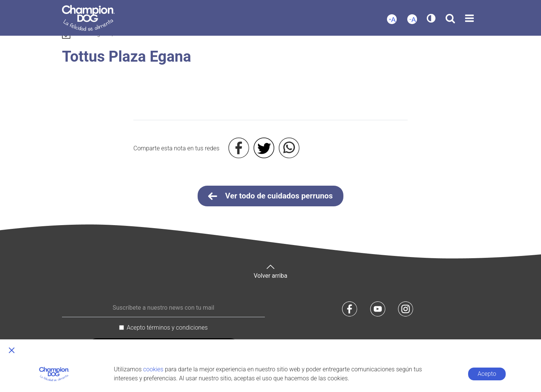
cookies (153, 369)
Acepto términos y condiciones (167, 328)
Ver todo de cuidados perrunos (270, 196)
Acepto (487, 374)
